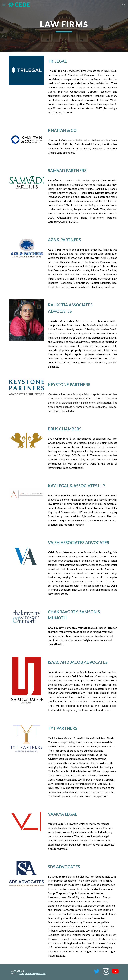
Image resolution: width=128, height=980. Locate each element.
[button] (4, 5)
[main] (64, 26)
